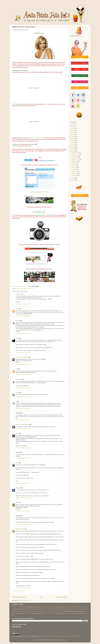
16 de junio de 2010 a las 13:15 (23, 420)
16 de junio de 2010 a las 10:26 (23, 353)
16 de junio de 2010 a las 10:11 (23, 304)
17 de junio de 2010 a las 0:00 (23, 511)
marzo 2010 (74, 171)
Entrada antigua (62, 597)
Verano (56, 608)
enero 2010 (74, 175)
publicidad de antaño (29, 614)
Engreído (18, 488)
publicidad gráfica (38, 614)
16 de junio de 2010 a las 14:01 (23, 448)
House (84, 606)
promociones (15, 614)
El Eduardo (62, 606)
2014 (73, 143)
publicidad (21, 614)
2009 (73, 178)
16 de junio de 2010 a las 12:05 (23, 374)
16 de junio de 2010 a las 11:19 (23, 364)
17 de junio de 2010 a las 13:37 (23, 524)
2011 (73, 149)
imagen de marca (79, 610)
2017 (73, 136)
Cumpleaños (36, 606)
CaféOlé (18, 321)
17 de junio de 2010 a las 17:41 (23, 588)
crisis (48, 610)
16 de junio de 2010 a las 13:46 (23, 429)
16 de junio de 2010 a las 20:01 (23, 498)
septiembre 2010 (76, 159)
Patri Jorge (18, 379)
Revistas (43, 608)
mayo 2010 (74, 167)
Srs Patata (52, 608)
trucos (86, 614)
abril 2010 (74, 169)
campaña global (84, 608)
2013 (73, 145)
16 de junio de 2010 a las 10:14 (23, 316)
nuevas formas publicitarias (40, 612)
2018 (73, 134)
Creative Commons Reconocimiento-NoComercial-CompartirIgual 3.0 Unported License (60, 636)
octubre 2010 (75, 157)
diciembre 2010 (75, 153)
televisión (72, 614)
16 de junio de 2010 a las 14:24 (23, 458)
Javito (17, 392)
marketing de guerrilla (22, 612)
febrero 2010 (75, 173)
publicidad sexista (47, 614)
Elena (17, 338)
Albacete (14, 606)
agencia (76, 608)
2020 (73, 130)
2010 (73, 151)
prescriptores (20, 289)
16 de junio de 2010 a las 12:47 (23, 388)
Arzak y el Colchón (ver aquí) (37, 138)
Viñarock (68, 608)
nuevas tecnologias (50, 612)
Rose (17, 503)
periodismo (62, 612)
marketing (14, 612)
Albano (18, 606)
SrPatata (47, 608)
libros (84, 610)
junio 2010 (74, 165)
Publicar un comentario (20, 591)
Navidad (29, 608)
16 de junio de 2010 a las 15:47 (23, 483)
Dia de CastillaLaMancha (45, 606)
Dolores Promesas (55, 606)
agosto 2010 (75, 161)
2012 (73, 147)
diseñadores (52, 610)
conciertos (33, 610)
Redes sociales (36, 608)
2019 (73, 132)
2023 (73, 124)
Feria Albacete (73, 606)
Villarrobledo (62, 608)
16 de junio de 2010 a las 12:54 (23, 396)
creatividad (43, 610)
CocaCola (30, 606)
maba (17, 463)
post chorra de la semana (74, 611)
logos (87, 610)
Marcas (24, 608)
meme (29, 612)
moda (32, 612)
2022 (73, 126)
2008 (73, 180)
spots (25, 289)
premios (86, 612)
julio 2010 (74, 163)
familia (66, 610)
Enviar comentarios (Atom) (25, 600)
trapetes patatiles (80, 614)
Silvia (17, 433)
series (52, 614)
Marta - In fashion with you (22, 425)
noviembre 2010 (76, 155)
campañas (15, 609)
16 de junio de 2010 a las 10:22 (23, 333)
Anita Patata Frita (20, 529)
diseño (57, 610)
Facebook (67, 606)
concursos (38, 610)
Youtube (72, 608)
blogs (79, 608)
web (13, 615)
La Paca (18, 608)
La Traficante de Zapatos (22, 357)
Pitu (17, 369)
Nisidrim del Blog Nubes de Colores (39, 192)
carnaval (21, 609)
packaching (57, 612)
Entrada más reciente (19, 597)
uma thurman (30, 289)
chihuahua (26, 610)
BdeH (17, 309)
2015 (73, 141)
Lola (21, 608)
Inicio (41, 597)
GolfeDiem (80, 606)
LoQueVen (18, 294)
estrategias (61, 610)
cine (30, 610)
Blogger (65, 640)
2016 (73, 139)
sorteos (55, 614)
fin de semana (71, 610)
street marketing (66, 614)
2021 (73, 128)
